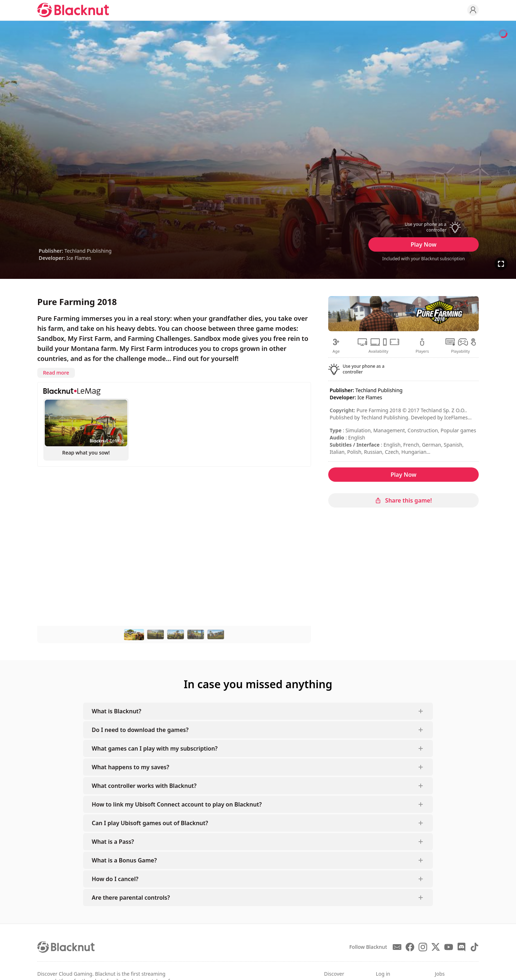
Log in (383, 974)
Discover (334, 974)
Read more (56, 373)
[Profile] (473, 10)
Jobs (440, 974)
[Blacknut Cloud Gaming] (73, 10)
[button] (424, 227)
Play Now (424, 244)
